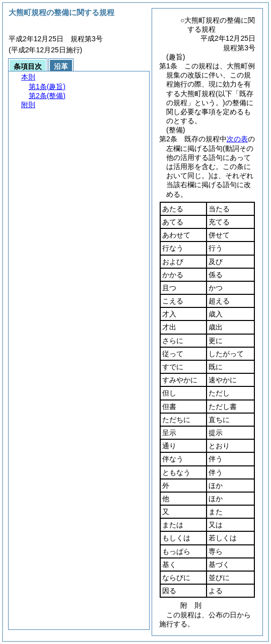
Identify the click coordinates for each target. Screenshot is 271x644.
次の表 (237, 139)
